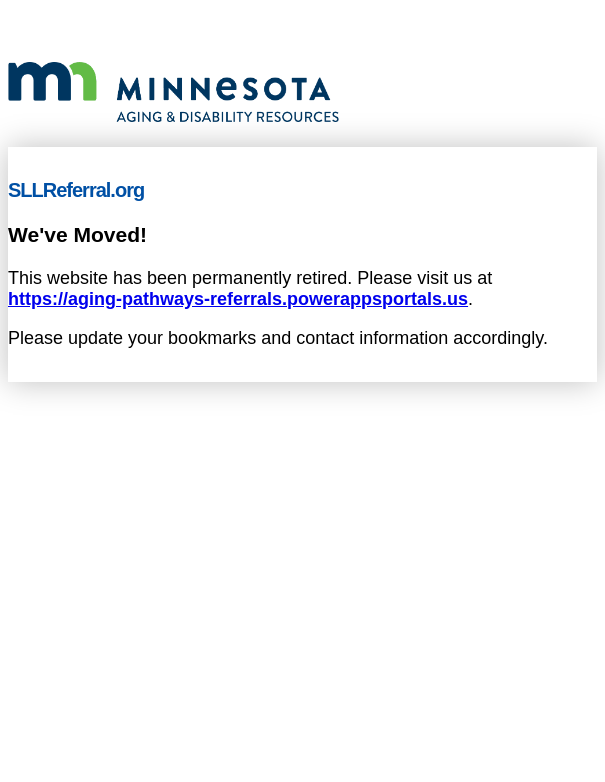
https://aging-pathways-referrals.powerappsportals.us (238, 299)
